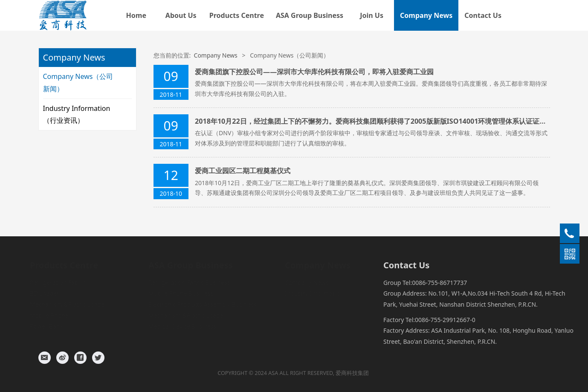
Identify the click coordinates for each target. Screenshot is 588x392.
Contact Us (483, 15)
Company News (426, 15)
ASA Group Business (310, 15)
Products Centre (237, 15)
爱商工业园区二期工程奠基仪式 (243, 171)
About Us (181, 15)
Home (136, 15)
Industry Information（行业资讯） (77, 115)
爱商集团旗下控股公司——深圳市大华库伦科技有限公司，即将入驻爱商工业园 (314, 72)
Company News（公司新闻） (78, 83)
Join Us (372, 15)
